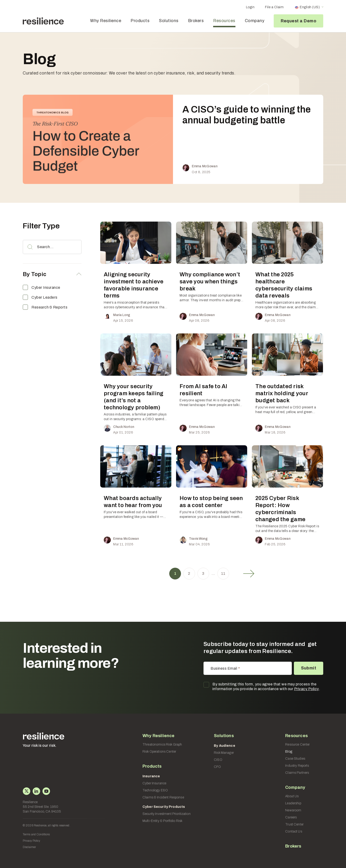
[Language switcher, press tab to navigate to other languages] (309, 7)
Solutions (169, 21)
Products (140, 21)
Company (255, 21)
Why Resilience (106, 21)
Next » (249, 574)
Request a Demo (298, 21)
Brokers (196, 21)
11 (223, 573)
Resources (224, 21)
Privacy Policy (307, 689)
